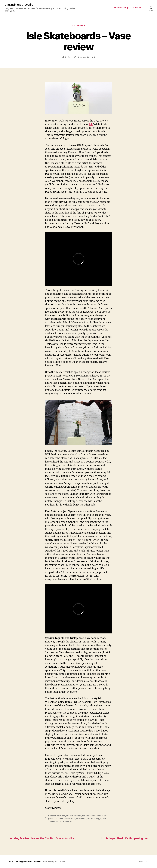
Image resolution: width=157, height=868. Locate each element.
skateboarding (93, 819)
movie (100, 816)
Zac (69, 57)
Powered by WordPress (54, 861)
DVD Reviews (78, 26)
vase (67, 821)
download (61, 816)
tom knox (60, 821)
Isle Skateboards (89, 816)
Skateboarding (121, 8)
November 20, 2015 (86, 57)
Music (136, 8)
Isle (91, 124)
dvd (68, 816)
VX (71, 821)
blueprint (52, 816)
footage (78, 816)
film (72, 816)
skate (73, 819)
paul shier (59, 819)
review (67, 819)
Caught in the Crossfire (19, 5)
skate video (81, 819)
